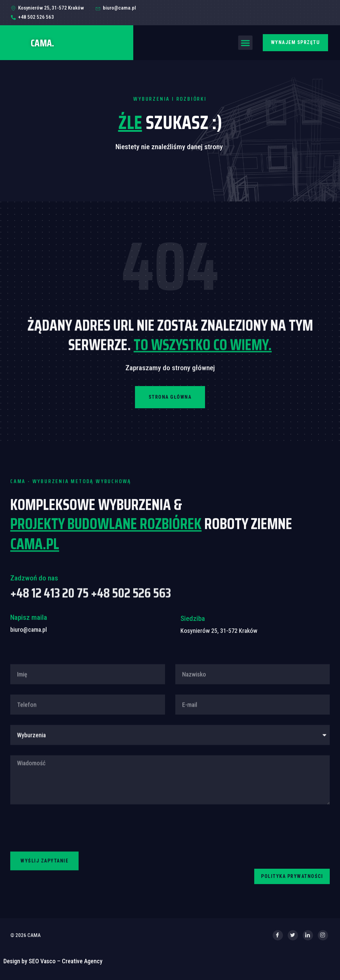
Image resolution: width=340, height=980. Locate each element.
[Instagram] (323, 940)
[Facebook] (278, 940)
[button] (245, 43)
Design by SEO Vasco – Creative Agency (53, 966)
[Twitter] (293, 940)
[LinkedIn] (308, 940)
